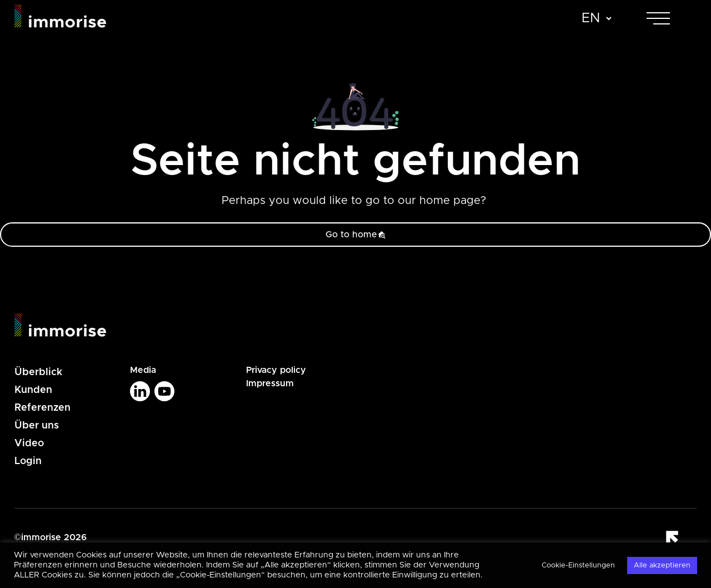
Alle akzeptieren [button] (662, 565)
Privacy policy (276, 370)
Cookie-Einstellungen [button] (578, 565)
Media (143, 370)
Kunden (33, 390)
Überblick (38, 372)
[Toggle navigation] (668, 18)
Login (28, 461)
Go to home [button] (356, 235)
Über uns (37, 426)
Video (29, 444)
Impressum (270, 383)
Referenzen (42, 408)
